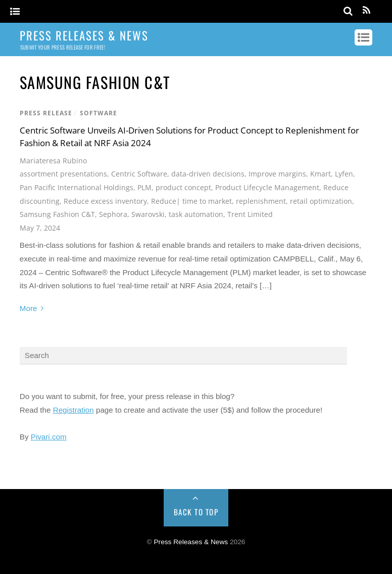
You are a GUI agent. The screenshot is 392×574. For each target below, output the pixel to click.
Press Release (46, 113)
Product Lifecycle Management (267, 187)
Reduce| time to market (191, 201)
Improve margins (277, 174)
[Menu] (15, 12)
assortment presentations (63, 174)
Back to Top (196, 512)
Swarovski (148, 214)
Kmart (321, 174)
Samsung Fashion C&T (57, 214)
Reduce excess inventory (105, 201)
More (29, 308)
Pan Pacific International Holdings (77, 187)
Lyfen (344, 174)
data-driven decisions (208, 174)
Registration (73, 410)
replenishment (261, 201)
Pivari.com (49, 437)
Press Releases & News (191, 542)
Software (99, 113)
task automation (196, 214)
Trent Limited (250, 214)
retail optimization (321, 201)
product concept (183, 187)
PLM (144, 187)
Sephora (113, 214)
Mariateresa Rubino (53, 161)
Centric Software (139, 174)
